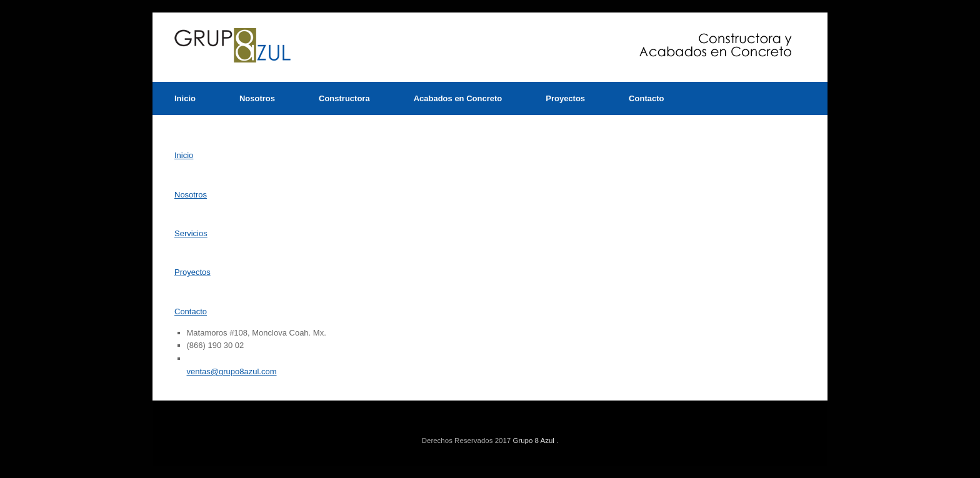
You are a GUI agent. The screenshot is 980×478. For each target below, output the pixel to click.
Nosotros (257, 98)
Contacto (646, 98)
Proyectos (565, 98)
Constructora (344, 98)
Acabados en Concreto (458, 98)
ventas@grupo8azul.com (232, 371)
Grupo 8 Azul (533, 441)
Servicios (191, 233)
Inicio (185, 98)
